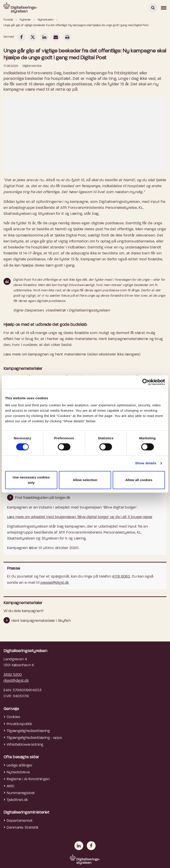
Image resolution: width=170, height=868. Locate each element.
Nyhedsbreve (18, 772)
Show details (146, 463)
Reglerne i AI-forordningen (28, 779)
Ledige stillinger (19, 765)
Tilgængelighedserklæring (28, 731)
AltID (11, 786)
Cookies (13, 717)
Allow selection (85, 480)
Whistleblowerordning (25, 745)
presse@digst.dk (55, 583)
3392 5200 (13, 675)
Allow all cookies (139, 480)
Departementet (20, 821)
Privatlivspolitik (19, 724)
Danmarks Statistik (23, 828)
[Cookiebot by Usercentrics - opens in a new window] (146, 382)
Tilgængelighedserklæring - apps (34, 738)
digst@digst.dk (16, 681)
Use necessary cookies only (31, 480)
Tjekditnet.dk (17, 800)
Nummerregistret (21, 793)
